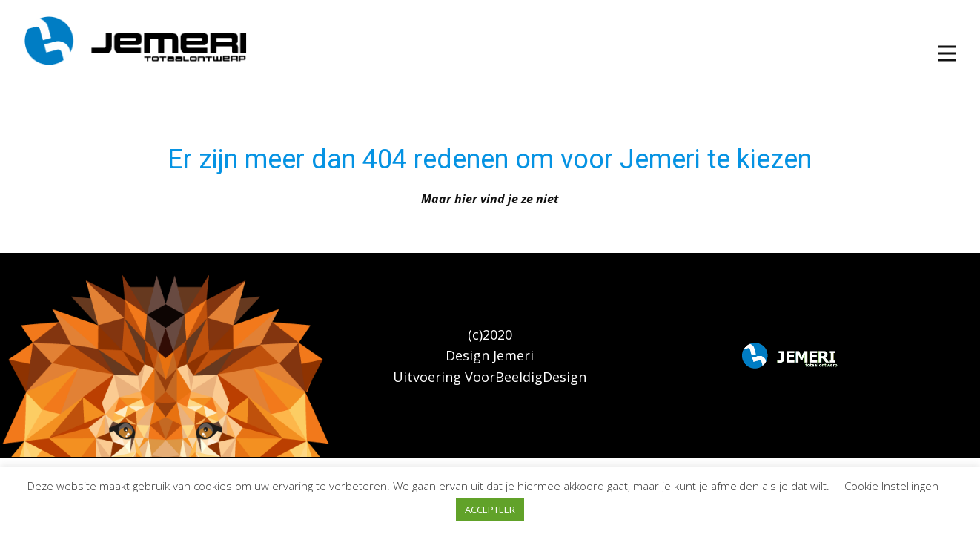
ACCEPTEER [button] (490, 510)
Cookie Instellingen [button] (891, 486)
